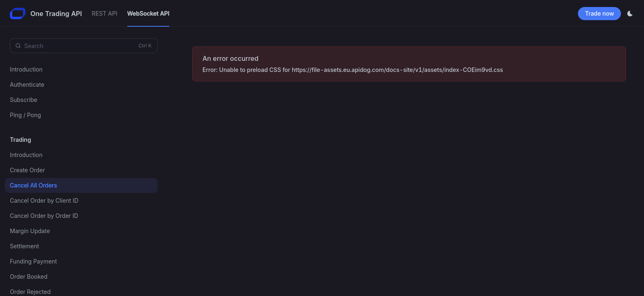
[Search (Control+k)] (84, 46)
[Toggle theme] (630, 14)
